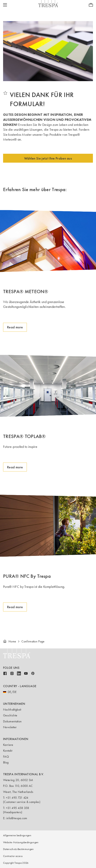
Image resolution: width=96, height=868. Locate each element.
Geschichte (10, 715)
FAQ (6, 757)
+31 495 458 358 (18, 808)
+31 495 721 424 (17, 798)
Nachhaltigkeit (12, 710)
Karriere (8, 745)
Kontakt (8, 751)
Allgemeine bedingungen (17, 835)
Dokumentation (12, 721)
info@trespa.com (17, 818)
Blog (6, 762)
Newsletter (10, 727)
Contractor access (13, 856)
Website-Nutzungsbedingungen (21, 842)
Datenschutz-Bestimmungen (18, 849)
